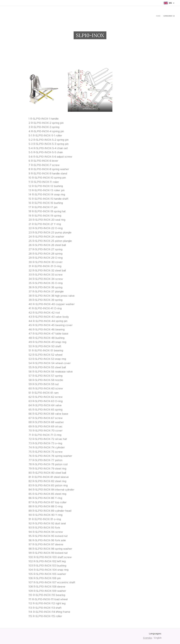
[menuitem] (170, 16)
